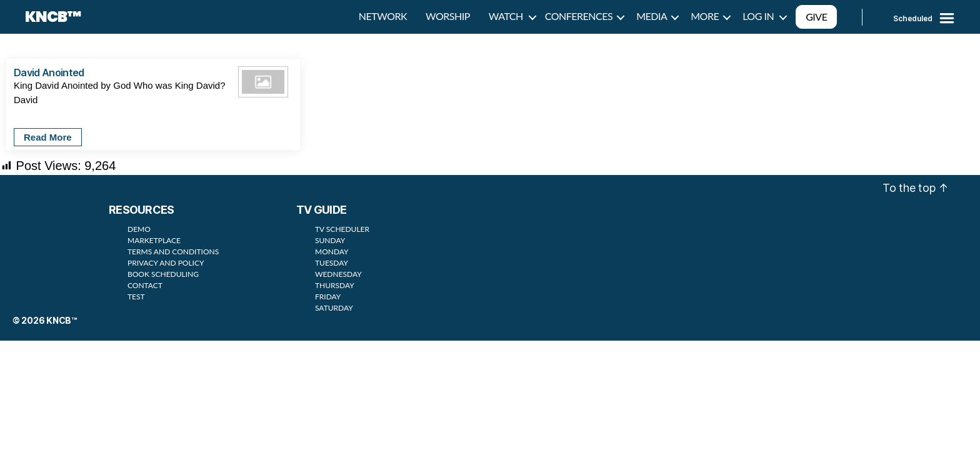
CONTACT (145, 285)
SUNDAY (330, 240)
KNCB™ (53, 17)
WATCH (506, 16)
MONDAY (332, 252)
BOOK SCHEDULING (163, 274)
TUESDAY (332, 263)
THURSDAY (335, 285)
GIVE (816, 17)
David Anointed (49, 72)
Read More (48, 137)
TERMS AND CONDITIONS (173, 252)
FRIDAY (328, 297)
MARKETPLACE (154, 240)
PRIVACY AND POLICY (166, 263)
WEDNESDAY (338, 274)
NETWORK (383, 16)
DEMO (139, 229)
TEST (136, 297)
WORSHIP (448, 16)
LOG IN (758, 16)
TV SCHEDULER (342, 229)
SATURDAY (334, 308)
